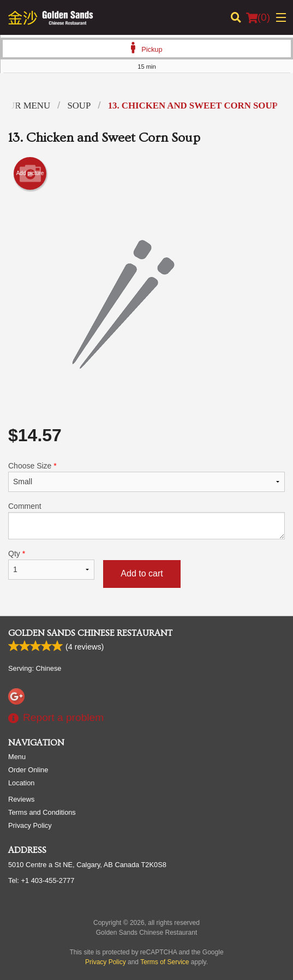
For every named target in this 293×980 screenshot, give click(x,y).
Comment (146, 521)
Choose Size (146, 477)
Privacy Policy (30, 825)
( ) (258, 17)
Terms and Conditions (42, 812)
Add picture (30, 173)
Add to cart (142, 573)
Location (21, 783)
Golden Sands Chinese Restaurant (90, 633)
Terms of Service (165, 962)
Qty (51, 564)
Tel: (41, 880)
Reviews (21, 799)
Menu (17, 757)
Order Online (28, 770)
